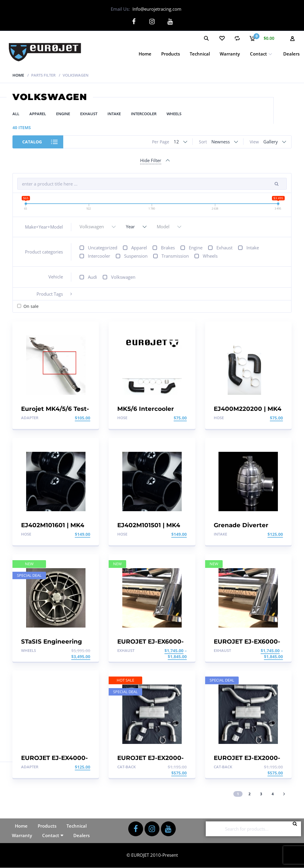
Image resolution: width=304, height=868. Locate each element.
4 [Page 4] (273, 794)
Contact (258, 53)
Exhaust (89, 114)
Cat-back (126, 767)
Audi (92, 277)
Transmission (175, 256)
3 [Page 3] (261, 794)
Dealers (291, 53)
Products (171, 53)
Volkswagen (123, 277)
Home (145, 53)
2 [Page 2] (250, 794)
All (16, 114)
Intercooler (144, 114)
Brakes (168, 248)
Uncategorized (103, 248)
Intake (114, 114)
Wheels (174, 114)
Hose (122, 418)
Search (297, 829)
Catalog (32, 142)
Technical (200, 53)
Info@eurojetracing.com (157, 9)
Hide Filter (151, 160)
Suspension (136, 256)
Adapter (30, 418)
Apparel (38, 114)
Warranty (230, 53)
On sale (31, 306)
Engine (63, 114)
